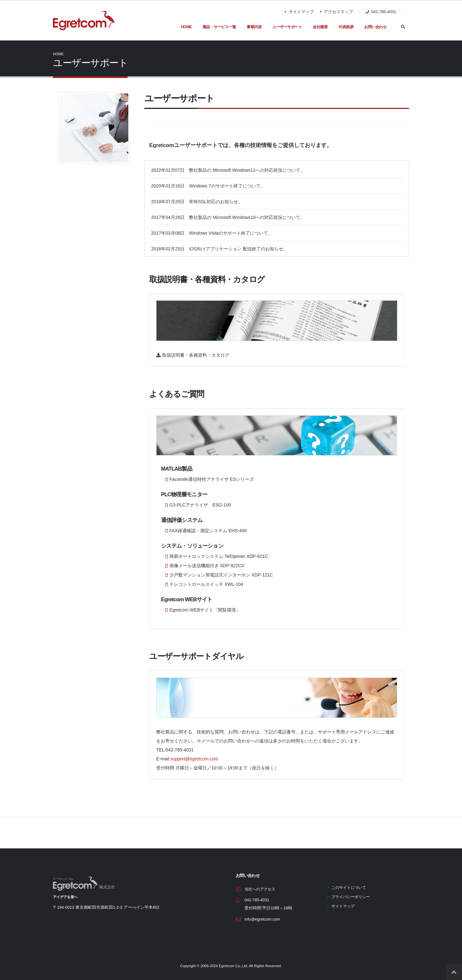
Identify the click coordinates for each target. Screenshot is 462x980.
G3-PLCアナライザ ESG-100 (200, 505)
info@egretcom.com (263, 919)
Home (58, 54)
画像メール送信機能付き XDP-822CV (207, 566)
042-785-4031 (257, 900)
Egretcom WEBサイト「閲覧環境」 (205, 610)
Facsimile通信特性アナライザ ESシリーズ (212, 479)
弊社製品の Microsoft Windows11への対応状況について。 (247, 170)
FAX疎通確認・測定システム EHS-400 (208, 531)
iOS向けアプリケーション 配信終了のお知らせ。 (238, 249)
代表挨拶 (346, 27)
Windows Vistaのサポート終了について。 (231, 233)
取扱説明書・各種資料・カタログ (195, 355)
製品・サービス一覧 (219, 27)
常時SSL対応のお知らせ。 (216, 202)
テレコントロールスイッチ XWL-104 (206, 584)
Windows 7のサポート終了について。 (227, 186)
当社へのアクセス (261, 889)
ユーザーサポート (287, 27)
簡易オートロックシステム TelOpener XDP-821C (219, 556)
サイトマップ (299, 12)
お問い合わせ (375, 27)
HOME (186, 27)
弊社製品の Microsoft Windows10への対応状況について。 (247, 217)
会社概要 (320, 27)
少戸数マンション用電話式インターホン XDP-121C (221, 575)
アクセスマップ (337, 12)
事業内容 (254, 27)
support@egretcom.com (194, 759)
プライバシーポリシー (352, 897)
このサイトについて (350, 888)
